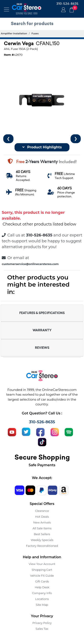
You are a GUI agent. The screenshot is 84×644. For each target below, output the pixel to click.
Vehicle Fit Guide (42, 576)
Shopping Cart (42, 570)
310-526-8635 (68, 4)
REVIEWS (42, 348)
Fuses (35, 33)
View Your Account (42, 564)
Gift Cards (42, 581)
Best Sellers (42, 534)
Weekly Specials (42, 540)
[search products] (43, 24)
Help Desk (42, 587)
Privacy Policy (42, 623)
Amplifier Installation (14, 33)
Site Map (42, 605)
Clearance (42, 511)
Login (63, 10)
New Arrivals (42, 522)
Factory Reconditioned (42, 546)
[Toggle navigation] (7, 10)
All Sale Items (42, 528)
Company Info (42, 593)
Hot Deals (42, 517)
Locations (42, 599)
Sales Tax (42, 629)
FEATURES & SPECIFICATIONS (42, 313)
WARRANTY (42, 330)
